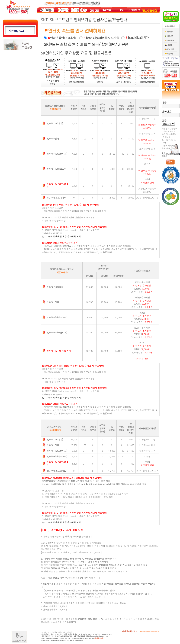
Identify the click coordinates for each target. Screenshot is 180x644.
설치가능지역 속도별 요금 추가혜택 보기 (61, 236)
